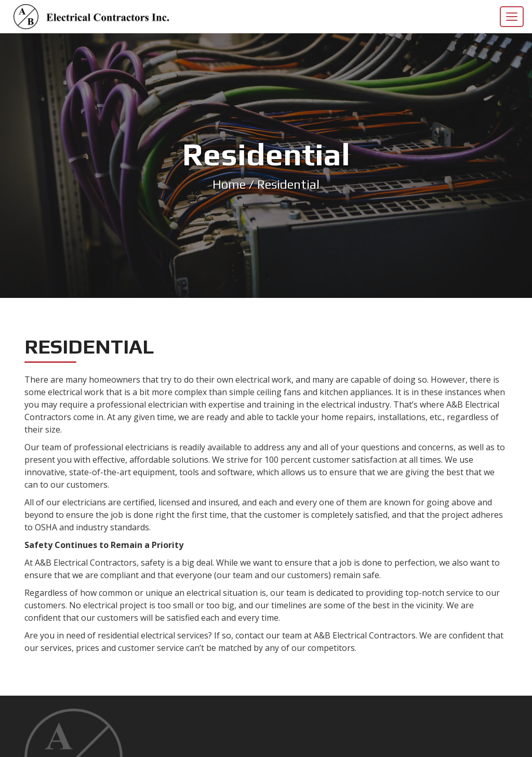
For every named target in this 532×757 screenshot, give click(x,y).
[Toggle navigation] (512, 17)
